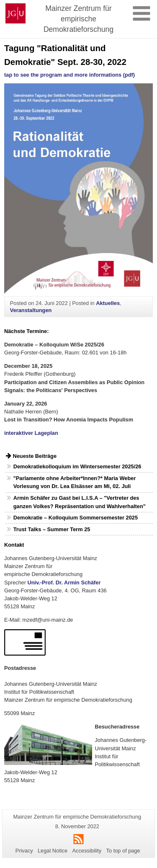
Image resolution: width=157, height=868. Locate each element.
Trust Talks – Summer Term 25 (52, 529)
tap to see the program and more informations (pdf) (69, 75)
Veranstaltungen (31, 310)
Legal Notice (53, 851)
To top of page (123, 851)
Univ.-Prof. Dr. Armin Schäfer (64, 583)
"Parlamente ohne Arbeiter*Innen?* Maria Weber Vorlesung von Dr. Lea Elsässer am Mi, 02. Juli (75, 482)
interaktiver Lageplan (31, 433)
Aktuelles (108, 303)
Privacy (24, 851)
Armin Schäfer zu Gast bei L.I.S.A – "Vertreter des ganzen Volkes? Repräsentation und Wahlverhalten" (80, 502)
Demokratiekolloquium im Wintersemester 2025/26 (77, 466)
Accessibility (87, 851)
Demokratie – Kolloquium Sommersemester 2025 (76, 518)
